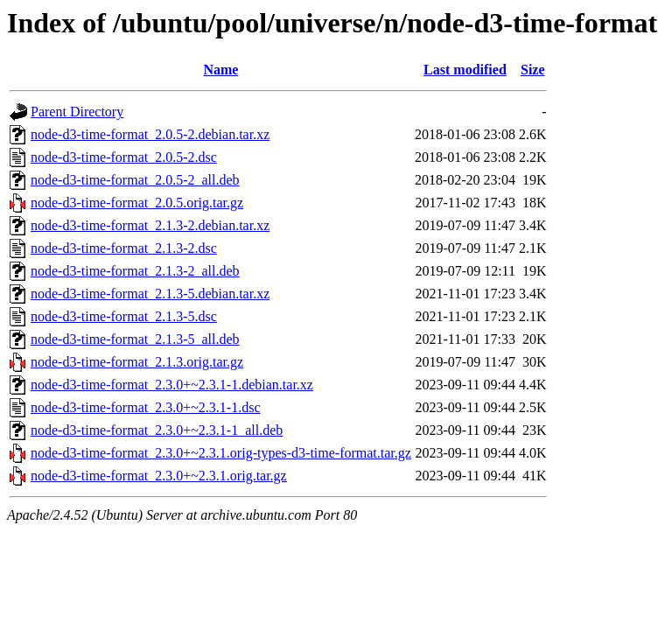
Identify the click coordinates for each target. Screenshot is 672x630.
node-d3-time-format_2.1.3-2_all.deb (135, 271)
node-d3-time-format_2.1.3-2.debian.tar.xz (150, 225)
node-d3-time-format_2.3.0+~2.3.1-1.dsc (146, 407)
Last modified (465, 70)
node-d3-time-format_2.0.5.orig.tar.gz (137, 203)
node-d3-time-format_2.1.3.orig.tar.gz (137, 362)
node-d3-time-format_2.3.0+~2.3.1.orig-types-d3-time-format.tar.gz (221, 453)
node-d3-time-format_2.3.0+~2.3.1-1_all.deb (157, 430)
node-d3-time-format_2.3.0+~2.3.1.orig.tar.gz (159, 476)
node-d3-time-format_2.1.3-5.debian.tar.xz (150, 294)
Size (533, 70)
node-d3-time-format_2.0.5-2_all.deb (135, 180)
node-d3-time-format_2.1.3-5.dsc (124, 316)
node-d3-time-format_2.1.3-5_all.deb (135, 339)
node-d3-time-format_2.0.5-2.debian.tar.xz (150, 134)
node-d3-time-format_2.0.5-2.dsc (124, 157)
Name (220, 70)
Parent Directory (77, 112)
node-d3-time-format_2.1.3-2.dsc (124, 248)
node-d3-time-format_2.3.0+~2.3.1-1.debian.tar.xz (172, 385)
